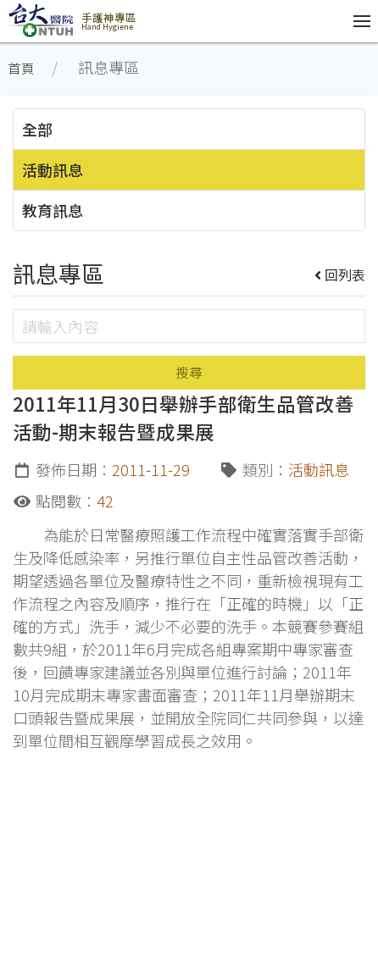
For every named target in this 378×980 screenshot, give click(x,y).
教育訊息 (53, 210)
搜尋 (189, 372)
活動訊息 (53, 169)
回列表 (340, 274)
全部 (37, 129)
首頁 (21, 68)
